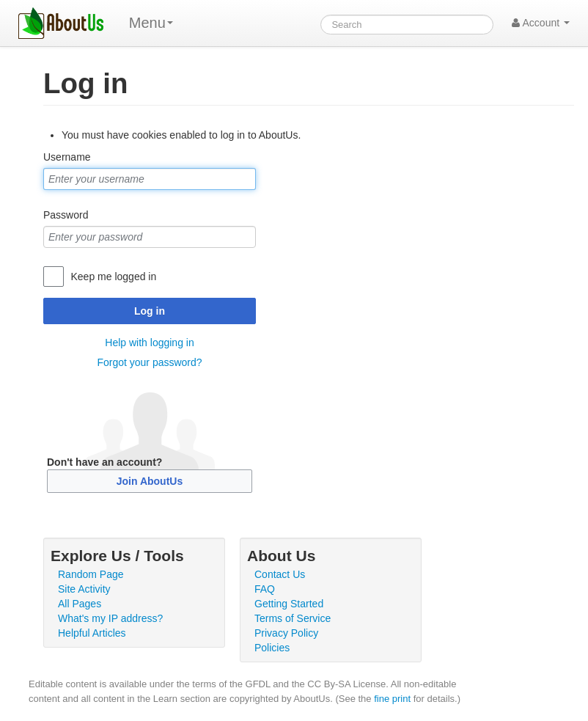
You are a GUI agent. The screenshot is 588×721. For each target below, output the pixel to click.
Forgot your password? (149, 362)
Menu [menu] (151, 23)
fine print (392, 699)
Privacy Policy (286, 633)
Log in (150, 311)
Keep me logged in (113, 277)
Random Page (91, 574)
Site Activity (84, 589)
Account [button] (541, 23)
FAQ (265, 589)
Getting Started (289, 604)
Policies (272, 648)
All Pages (80, 604)
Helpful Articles (92, 633)
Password (66, 215)
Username (67, 157)
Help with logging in (149, 343)
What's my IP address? (110, 618)
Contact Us (280, 574)
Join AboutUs (150, 481)
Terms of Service (293, 618)
